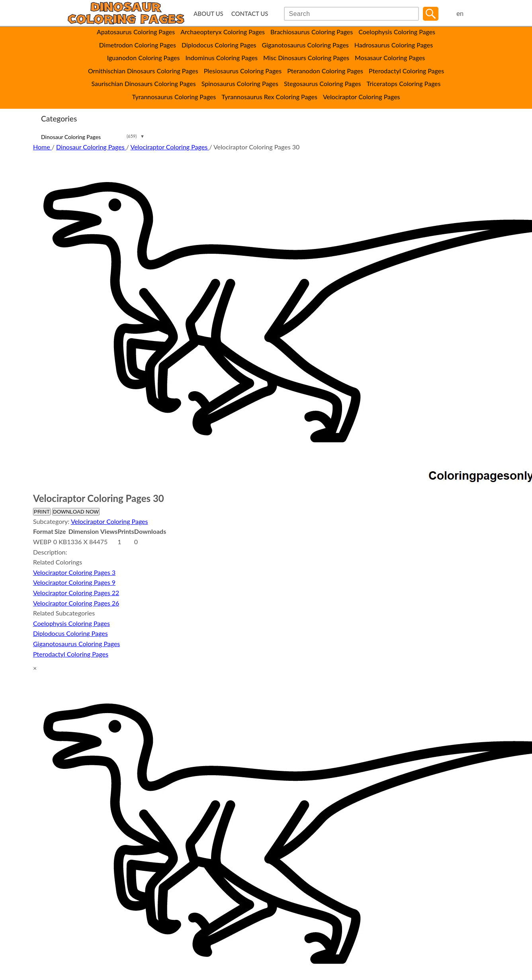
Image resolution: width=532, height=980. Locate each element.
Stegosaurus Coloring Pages (323, 83)
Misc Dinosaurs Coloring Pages (306, 58)
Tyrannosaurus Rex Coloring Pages (269, 97)
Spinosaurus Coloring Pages (240, 83)
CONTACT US (250, 14)
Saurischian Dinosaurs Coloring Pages (144, 83)
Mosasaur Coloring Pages (390, 58)
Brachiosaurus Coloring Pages (312, 32)
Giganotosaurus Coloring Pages (305, 45)
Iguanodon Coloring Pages (144, 58)
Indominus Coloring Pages (221, 58)
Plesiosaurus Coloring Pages (243, 71)
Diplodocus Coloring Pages (219, 45)
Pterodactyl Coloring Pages (406, 71)
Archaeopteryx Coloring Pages (223, 32)
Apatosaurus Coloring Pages (136, 32)
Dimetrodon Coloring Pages (138, 45)
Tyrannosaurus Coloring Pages (174, 97)
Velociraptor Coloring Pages (362, 97)
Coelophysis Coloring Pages (397, 32)
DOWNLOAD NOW (76, 512)
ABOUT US (208, 14)
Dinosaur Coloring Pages (71, 137)
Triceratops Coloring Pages (404, 83)
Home (42, 147)
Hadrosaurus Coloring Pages (394, 45)
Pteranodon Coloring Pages (325, 71)
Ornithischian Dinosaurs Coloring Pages (143, 71)
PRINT (42, 512)
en (460, 14)
